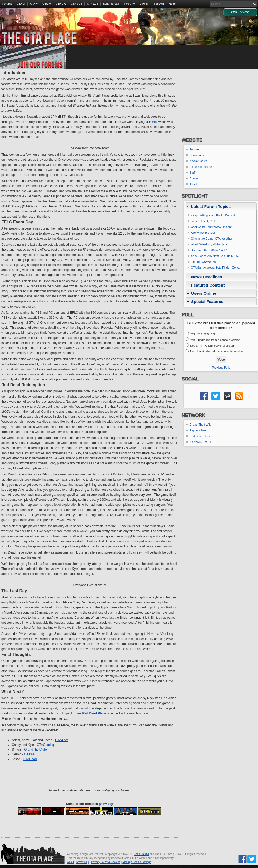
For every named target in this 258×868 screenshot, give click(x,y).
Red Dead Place (200, 436)
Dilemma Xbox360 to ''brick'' (209, 250)
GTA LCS (93, 4)
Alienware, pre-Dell (203, 233)
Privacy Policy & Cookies (106, 862)
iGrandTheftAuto (35, 750)
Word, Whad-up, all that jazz (209, 244)
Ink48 (153, 122)
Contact (195, 178)
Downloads (197, 155)
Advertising (83, 862)
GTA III (144, 4)
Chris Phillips (141, 854)
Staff (192, 173)
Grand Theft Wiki (200, 425)
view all (105, 804)
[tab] (221, 206)
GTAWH (30, 754)
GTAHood (30, 759)
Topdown (158, 4)
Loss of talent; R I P (204, 221)
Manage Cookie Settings (137, 862)
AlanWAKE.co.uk (200, 442)
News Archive (198, 161)
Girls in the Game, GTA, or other (212, 239)
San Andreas (111, 4)
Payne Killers (198, 430)
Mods (172, 4)
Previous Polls (221, 368)
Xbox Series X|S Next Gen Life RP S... (216, 256)
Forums (7, 4)
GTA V (34, 4)
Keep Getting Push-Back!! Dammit (213, 215)
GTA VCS (76, 4)
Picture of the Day (201, 167)
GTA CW (61, 4)
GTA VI (21, 4)
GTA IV (47, 4)
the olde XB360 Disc (204, 262)
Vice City (129, 4)
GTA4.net (62, 740)
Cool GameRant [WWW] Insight (211, 227)
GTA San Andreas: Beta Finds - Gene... (216, 268)
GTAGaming (46, 745)
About (193, 184)
